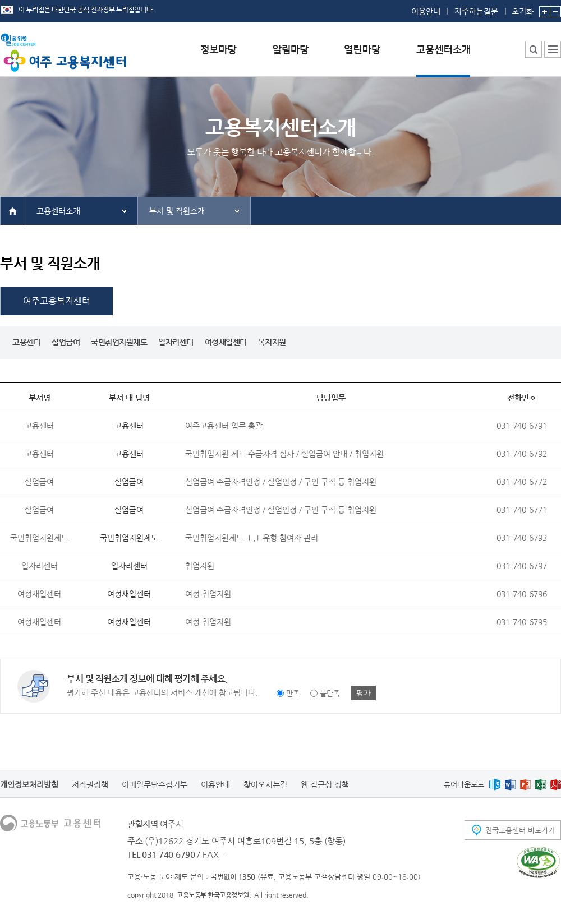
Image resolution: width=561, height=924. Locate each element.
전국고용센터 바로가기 (520, 830)
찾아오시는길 (265, 784)
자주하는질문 (476, 11)
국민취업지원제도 (119, 342)
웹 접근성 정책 (325, 784)
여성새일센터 (226, 342)
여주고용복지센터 (57, 301)
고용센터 (26, 342)
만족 (293, 693)
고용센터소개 (58, 211)
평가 (364, 693)
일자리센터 (176, 342)
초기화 (523, 8)
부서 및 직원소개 (177, 211)
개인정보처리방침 (29, 784)
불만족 (330, 693)
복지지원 (272, 342)
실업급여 (66, 342)
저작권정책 (90, 784)
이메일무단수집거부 (155, 784)
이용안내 (426, 11)
